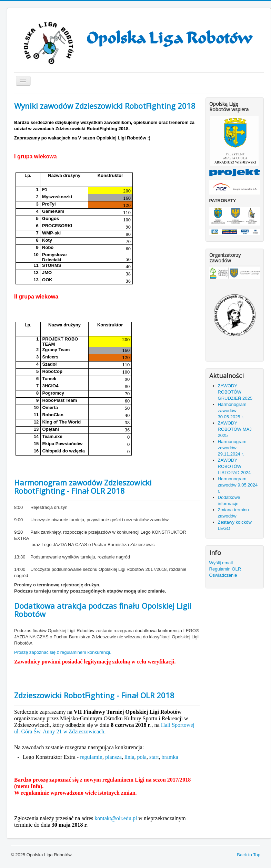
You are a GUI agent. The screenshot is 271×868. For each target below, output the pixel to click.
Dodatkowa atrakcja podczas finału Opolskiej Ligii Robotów (103, 610)
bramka (170, 757)
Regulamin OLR (225, 569)
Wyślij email (221, 563)
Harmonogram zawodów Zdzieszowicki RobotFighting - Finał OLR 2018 (83, 487)
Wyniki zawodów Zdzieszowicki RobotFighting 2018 (105, 106)
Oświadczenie (223, 575)
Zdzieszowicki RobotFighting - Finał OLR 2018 (94, 695)
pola (142, 757)
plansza (113, 757)
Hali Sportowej (178, 725)
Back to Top (249, 855)
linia (129, 757)
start (154, 757)
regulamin (91, 757)
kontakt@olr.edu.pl (116, 818)
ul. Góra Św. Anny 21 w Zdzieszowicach (59, 731)
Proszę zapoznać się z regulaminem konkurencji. (63, 652)
